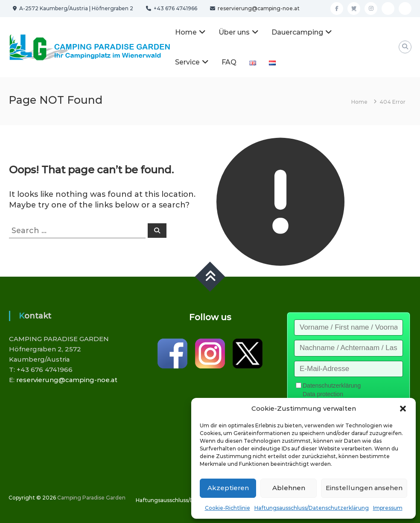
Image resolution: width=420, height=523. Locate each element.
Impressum (388, 508)
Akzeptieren (228, 488)
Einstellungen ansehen (364, 488)
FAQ (229, 62)
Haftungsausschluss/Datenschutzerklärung (312, 508)
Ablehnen (289, 488)
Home (186, 32)
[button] (403, 409)
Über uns (234, 32)
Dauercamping (297, 32)
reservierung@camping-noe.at (258, 8)
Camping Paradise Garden (91, 498)
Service (187, 62)
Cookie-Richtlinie (227, 508)
